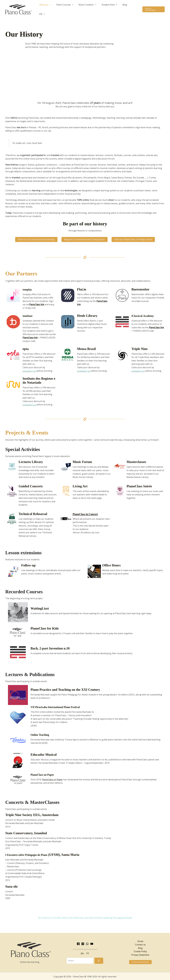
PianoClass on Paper (45, 770)
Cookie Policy (140, 947)
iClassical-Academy (145, 311)
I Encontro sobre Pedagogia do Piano (32, 850)
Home (140, 937)
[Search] (99, 956)
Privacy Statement (140, 951)
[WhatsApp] (87, 940)
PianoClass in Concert (88, 510)
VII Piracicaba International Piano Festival (61, 703)
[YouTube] (92, 940)
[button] (54, 7)
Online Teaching (42, 730)
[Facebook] (78, 940)
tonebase (29, 311)
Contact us (140, 940)
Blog (140, 944)
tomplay (28, 285)
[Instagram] (83, 940)
